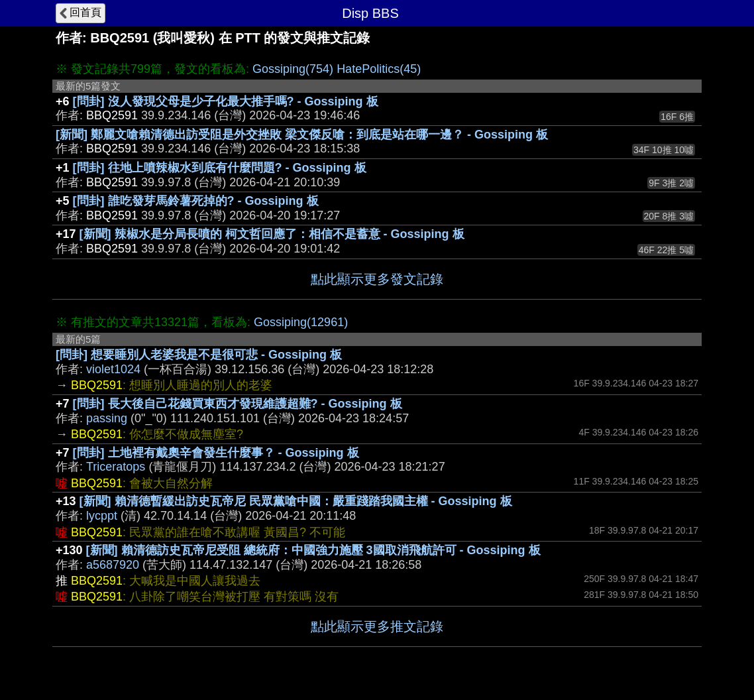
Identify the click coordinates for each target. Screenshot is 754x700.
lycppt (102, 516)
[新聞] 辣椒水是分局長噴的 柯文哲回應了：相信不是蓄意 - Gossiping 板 (272, 234)
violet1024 (113, 369)
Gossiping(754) (293, 69)
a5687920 (113, 565)
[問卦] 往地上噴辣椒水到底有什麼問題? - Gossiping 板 (220, 168)
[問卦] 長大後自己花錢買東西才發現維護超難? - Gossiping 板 (238, 404)
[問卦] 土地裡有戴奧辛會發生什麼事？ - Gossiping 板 (216, 453)
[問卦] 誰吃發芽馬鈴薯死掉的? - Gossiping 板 (196, 201)
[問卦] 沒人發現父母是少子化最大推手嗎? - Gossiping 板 (226, 101)
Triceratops (116, 467)
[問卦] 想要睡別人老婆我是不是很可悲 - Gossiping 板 (199, 355)
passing (107, 418)
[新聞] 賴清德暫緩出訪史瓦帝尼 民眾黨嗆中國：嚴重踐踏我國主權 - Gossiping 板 (296, 501)
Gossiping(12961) (301, 322)
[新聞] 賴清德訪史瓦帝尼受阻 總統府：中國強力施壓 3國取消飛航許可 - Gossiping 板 (313, 550)
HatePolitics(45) (379, 69)
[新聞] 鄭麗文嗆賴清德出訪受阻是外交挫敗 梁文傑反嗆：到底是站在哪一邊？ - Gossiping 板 (302, 135)
